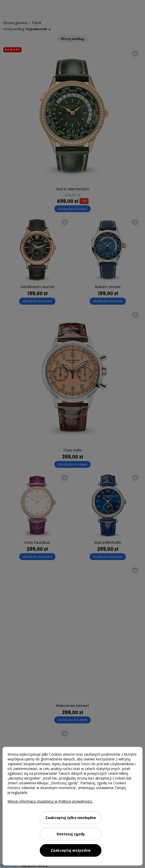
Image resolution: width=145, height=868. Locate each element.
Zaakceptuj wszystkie (71, 850)
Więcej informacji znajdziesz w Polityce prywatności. (50, 801)
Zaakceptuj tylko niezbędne (71, 818)
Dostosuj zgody (71, 834)
